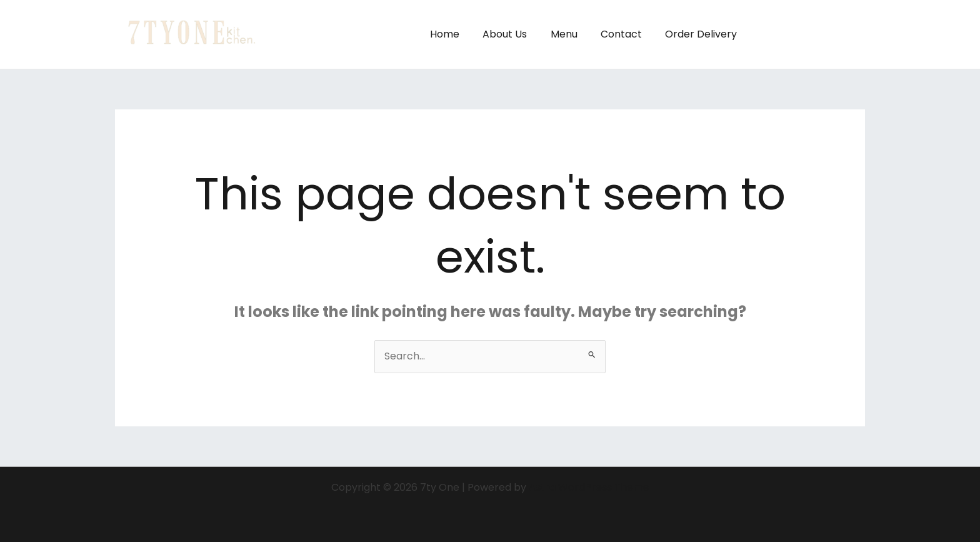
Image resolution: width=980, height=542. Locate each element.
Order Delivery (703, 34)
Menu (572, 34)
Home (460, 34)
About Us (517, 34)
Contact (626, 34)
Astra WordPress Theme (589, 487)
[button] (813, 34)
